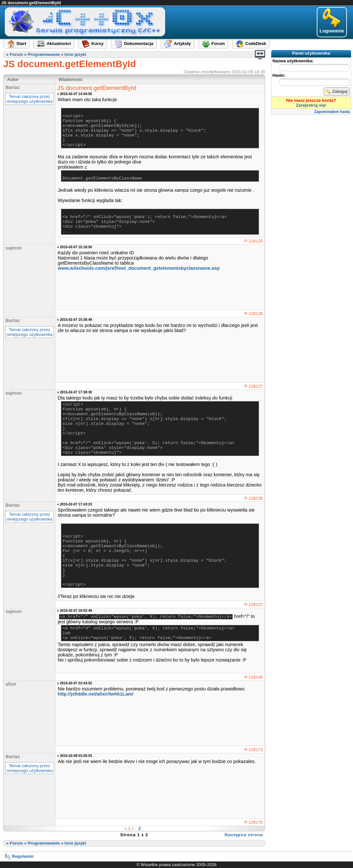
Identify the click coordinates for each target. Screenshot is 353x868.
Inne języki (75, 54)
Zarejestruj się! (311, 105)
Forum (16, 54)
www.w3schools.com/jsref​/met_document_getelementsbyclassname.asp (139, 268)
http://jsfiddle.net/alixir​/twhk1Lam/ (96, 694)
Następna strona (244, 835)
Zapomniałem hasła (332, 112)
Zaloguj (337, 92)
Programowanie (44, 54)
